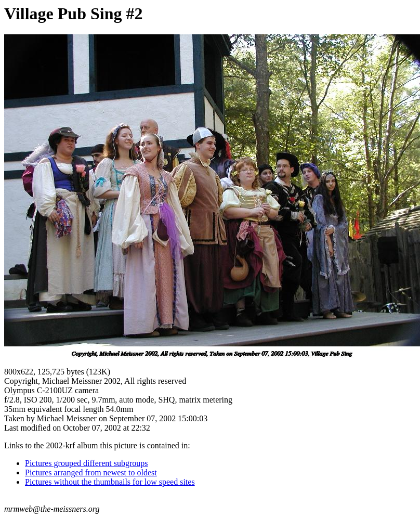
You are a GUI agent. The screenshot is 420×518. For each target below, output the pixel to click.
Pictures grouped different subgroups (87, 463)
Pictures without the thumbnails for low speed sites (110, 482)
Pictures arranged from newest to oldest (91, 472)
